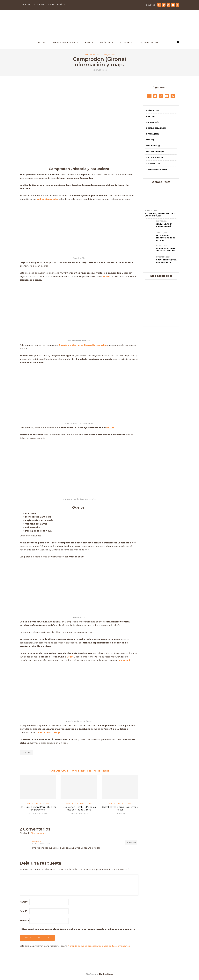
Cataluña (26, 752)
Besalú (106, 276)
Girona (112, 55)
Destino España (156, 128)
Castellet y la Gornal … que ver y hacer (120, 808)
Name (24, 902)
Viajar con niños (56, 4)
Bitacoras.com (38, 833)
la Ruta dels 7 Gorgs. (49, 732)
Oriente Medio (149, 42)
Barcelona (32, 803)
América (105, 42)
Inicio (42, 42)
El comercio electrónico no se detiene (166, 238)
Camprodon (90, 55)
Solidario (39, 4)
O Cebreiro (153, 146)
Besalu (69, 803)
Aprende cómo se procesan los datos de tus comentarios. (99, 946)
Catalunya (102, 55)
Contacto (25, 4)
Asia (88, 42)
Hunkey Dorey (106, 974)
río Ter (110, 428)
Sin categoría (155, 157)
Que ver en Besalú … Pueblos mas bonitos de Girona (79, 808)
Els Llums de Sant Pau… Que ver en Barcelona (38, 808)
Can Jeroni (124, 660)
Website (24, 921)
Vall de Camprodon (48, 199)
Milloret (37, 841)
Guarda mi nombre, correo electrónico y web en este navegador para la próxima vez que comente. (79, 929)
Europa (125, 42)
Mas (150, 140)
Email (23, 911)
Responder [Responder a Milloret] (131, 842)
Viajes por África (64, 42)
